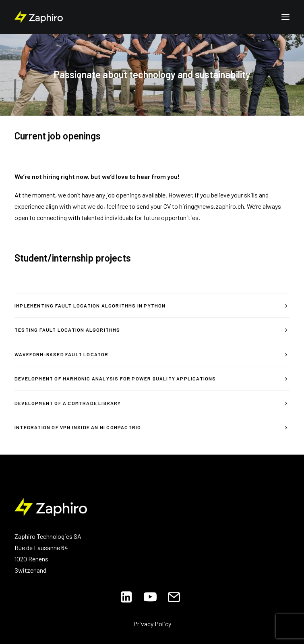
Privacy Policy (152, 624)
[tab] (152, 306)
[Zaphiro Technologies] (39, 17)
